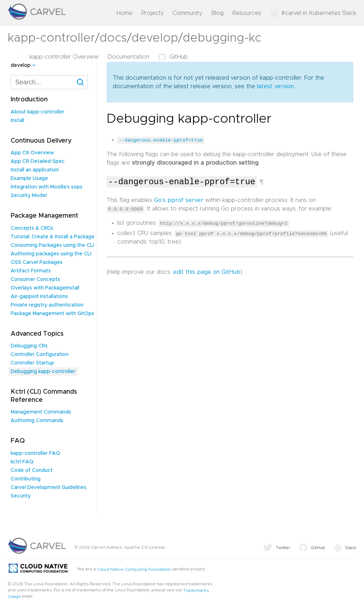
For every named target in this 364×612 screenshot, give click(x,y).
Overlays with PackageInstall (45, 288)
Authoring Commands (37, 421)
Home (125, 13)
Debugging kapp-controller (43, 372)
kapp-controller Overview (64, 57)
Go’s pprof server (179, 200)
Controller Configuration (40, 355)
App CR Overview (32, 153)
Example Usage (29, 179)
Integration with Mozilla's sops (47, 187)
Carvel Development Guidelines (49, 488)
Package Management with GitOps (52, 314)
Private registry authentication (47, 305)
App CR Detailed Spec (38, 161)
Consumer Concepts (35, 280)
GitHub (173, 57)
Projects (152, 13)
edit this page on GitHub (207, 272)
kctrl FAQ (22, 462)
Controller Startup (32, 363)
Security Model (29, 196)
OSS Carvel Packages (37, 262)
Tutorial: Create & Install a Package (53, 237)
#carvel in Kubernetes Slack (313, 13)
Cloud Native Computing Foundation (134, 569)
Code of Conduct (32, 470)
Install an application (35, 170)
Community (187, 13)
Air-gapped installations (39, 297)
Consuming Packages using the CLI (52, 245)
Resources (247, 13)
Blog (217, 13)
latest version (275, 86)
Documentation (128, 57)
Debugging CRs (29, 346)
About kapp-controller (38, 112)
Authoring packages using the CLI (51, 254)
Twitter (277, 548)
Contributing (26, 479)
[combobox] (49, 82)
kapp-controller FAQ (35, 453)
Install (17, 121)
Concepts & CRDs (32, 228)
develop (21, 65)
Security (21, 496)
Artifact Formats (31, 271)
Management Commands (41, 412)
